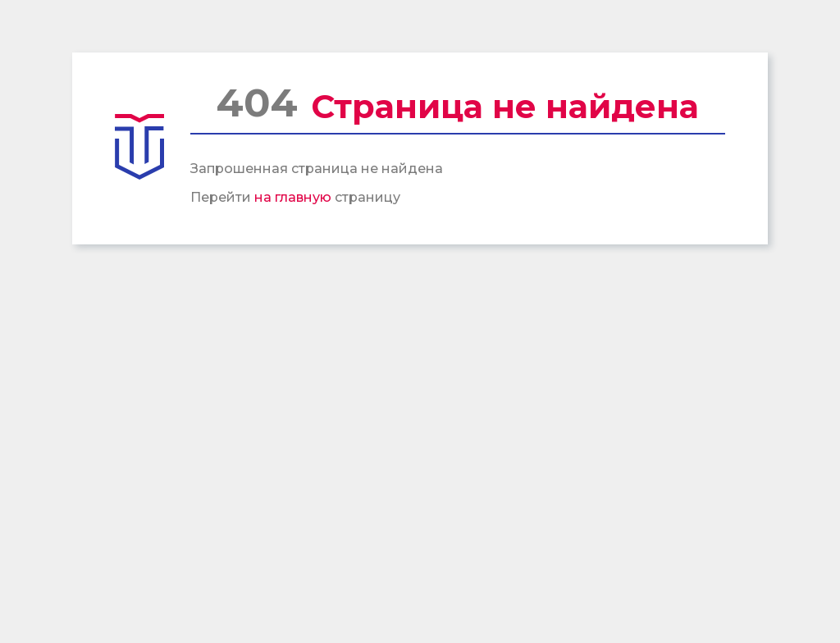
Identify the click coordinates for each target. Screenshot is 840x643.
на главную (293, 197)
